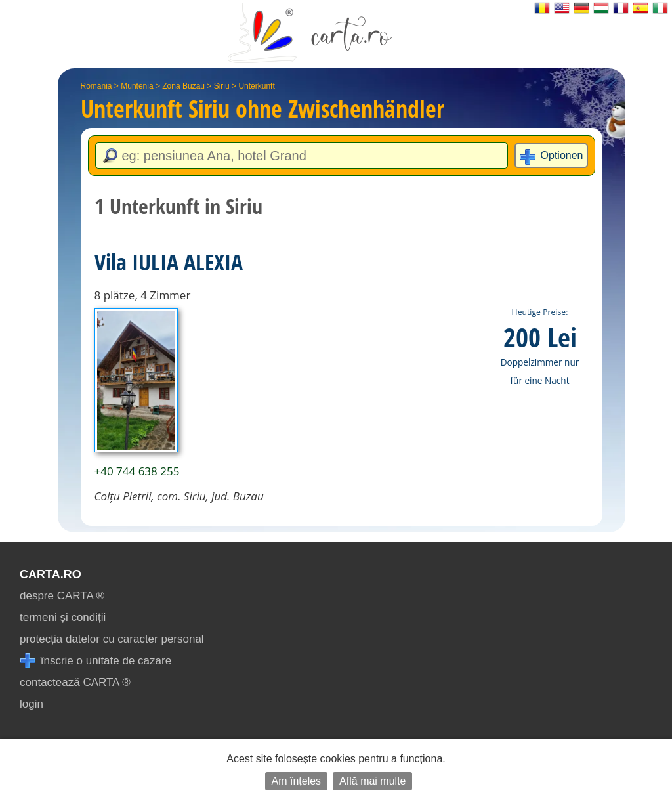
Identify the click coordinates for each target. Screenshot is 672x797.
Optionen (562, 155)
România (96, 86)
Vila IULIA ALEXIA (169, 262)
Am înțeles (297, 781)
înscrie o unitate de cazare (95, 661)
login (31, 704)
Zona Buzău (183, 86)
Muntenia (137, 86)
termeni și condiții (63, 617)
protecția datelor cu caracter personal (112, 639)
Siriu (222, 86)
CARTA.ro (51, 574)
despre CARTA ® (62, 596)
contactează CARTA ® (75, 682)
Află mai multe (372, 781)
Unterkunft (256, 86)
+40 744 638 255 (137, 471)
